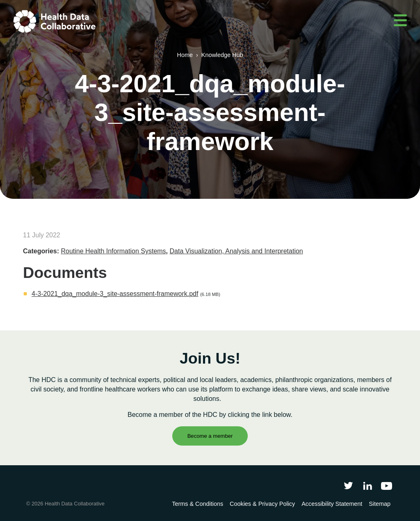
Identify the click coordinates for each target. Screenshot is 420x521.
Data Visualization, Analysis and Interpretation (236, 251)
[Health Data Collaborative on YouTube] (387, 486)
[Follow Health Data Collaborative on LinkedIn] (367, 486)
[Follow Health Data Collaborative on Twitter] (348, 486)
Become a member (210, 436)
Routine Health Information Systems (113, 251)
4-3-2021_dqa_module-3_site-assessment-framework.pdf (115, 294)
